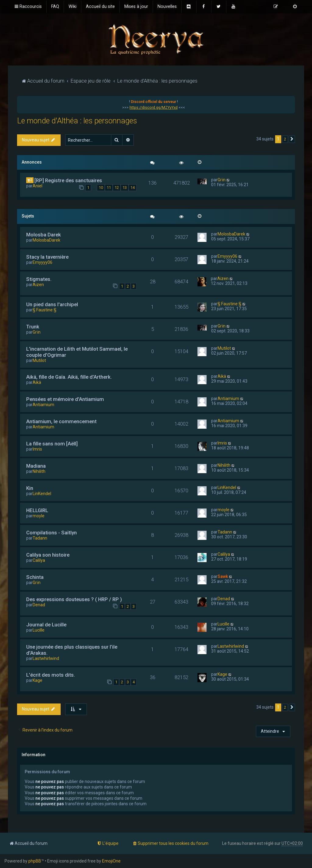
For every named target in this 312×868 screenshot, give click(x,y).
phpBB (35, 861)
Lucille (39, 630)
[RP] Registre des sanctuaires (68, 180)
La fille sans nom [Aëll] (52, 444)
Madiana (36, 466)
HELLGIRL (37, 510)
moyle (39, 516)
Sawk (223, 576)
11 (109, 188)
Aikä (37, 382)
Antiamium (43, 405)
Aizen (38, 285)
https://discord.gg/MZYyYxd (154, 108)
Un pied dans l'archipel (52, 304)
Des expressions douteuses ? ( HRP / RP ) (74, 599)
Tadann (40, 538)
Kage (37, 680)
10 (101, 188)
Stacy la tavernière (47, 257)
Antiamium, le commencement (61, 421)
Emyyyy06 (43, 262)
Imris (37, 449)
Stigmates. (39, 279)
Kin (30, 488)
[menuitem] (55, 7)
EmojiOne (111, 861)
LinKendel (42, 494)
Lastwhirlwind (46, 658)
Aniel (37, 186)
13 (125, 188)
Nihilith (39, 471)
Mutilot (39, 360)
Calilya (39, 560)
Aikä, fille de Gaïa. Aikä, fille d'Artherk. (69, 377)
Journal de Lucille (46, 625)
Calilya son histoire (48, 555)
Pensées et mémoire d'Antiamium (65, 399)
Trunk (33, 327)
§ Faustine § (44, 310)
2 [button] (285, 139)
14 (133, 188)
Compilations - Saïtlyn (51, 533)
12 (117, 188)
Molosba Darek (44, 235)
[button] (292, 139)
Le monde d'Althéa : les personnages (77, 121)
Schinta (35, 577)
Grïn (222, 180)
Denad (39, 605)
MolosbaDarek (46, 240)
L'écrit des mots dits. (51, 675)
